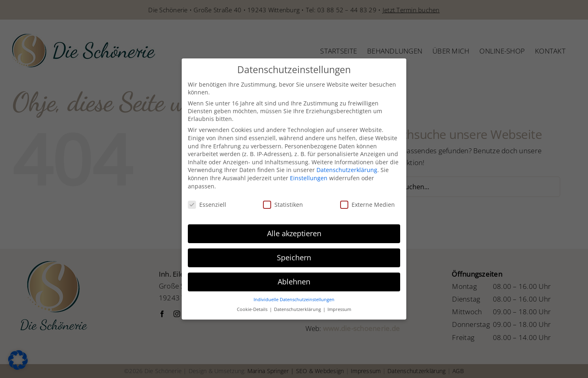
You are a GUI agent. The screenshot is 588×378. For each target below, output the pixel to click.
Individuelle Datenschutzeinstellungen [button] (294, 298)
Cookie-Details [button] (253, 308)
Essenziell (207, 203)
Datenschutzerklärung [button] (298, 308)
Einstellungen (309, 176)
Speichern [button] (294, 256)
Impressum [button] (339, 308)
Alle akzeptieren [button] (294, 232)
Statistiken (283, 203)
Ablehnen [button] (294, 280)
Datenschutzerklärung (347, 169)
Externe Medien (367, 203)
